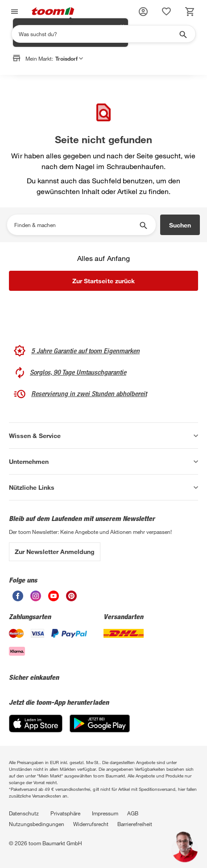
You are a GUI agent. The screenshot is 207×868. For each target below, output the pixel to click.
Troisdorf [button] (69, 58)
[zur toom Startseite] (53, 12)
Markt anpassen (93, 82)
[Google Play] (100, 730)
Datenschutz (24, 813)
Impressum (105, 813)
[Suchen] (98, 34)
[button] (143, 12)
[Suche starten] (182, 34)
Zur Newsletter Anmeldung (55, 552)
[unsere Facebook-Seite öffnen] (18, 599)
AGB (133, 813)
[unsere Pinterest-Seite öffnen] (71, 599)
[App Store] (36, 730)
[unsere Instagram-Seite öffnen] (36, 599)
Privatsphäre (65, 813)
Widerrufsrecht (91, 824)
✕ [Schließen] (122, 76)
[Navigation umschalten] (13, 12)
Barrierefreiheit (135, 824)
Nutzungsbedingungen (37, 824)
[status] (166, 12)
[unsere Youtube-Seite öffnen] (54, 599)
